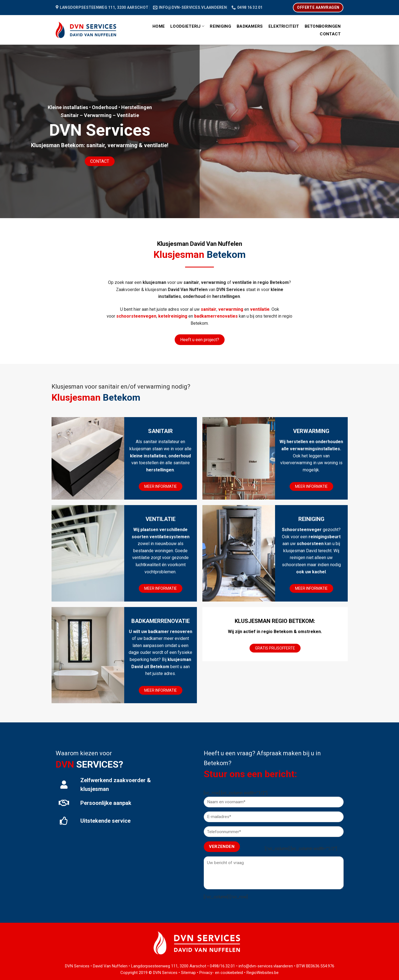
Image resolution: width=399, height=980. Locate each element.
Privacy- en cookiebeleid (221, 973)
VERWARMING (311, 431)
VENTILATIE (161, 519)
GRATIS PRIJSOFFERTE (275, 648)
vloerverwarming (296, 463)
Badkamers (250, 26)
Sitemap (188, 973)
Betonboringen (323, 26)
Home (159, 26)
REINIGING (311, 519)
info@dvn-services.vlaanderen (266, 966)
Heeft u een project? (200, 340)
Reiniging (220, 26)
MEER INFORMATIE (161, 486)
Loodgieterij (187, 26)
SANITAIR (160, 431)
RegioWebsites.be (263, 973)
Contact (330, 34)
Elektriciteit (284, 26)
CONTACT (100, 161)
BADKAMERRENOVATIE (161, 621)
